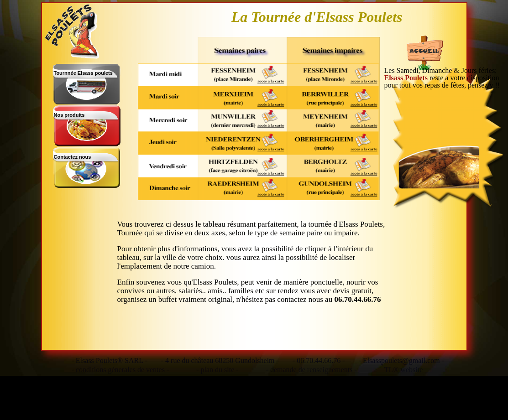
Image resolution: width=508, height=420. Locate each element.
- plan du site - (217, 370)
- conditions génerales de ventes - (120, 370)
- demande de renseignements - (312, 370)
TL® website (404, 370)
